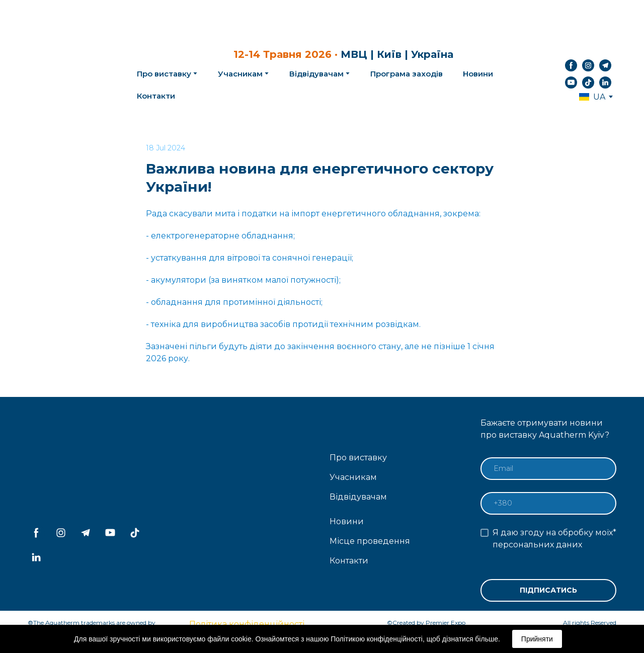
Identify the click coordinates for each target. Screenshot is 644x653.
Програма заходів (407, 74)
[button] (571, 65)
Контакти (156, 96)
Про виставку (358, 458)
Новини (478, 74)
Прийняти (537, 639)
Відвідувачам (316, 74)
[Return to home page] (66, 74)
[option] (592, 97)
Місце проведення (370, 541)
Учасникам (240, 74)
